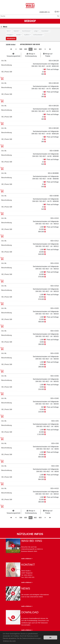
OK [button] (50, 637)
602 (35, 49)
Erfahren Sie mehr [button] (9, 641)
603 (40, 49)
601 (30, 49)
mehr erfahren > (27, 559)
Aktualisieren (11, 39)
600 (26, 49)
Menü (4, 27)
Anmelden (44, 12)
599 (21, 49)
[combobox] (9, 31)
